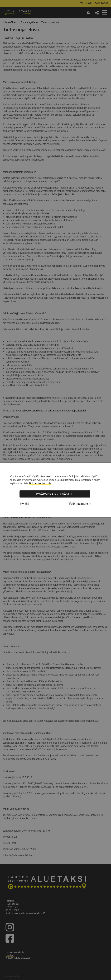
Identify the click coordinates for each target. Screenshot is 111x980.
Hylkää (25, 504)
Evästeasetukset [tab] (80, 504)
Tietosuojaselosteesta (40, 483)
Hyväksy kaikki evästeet (55, 494)
